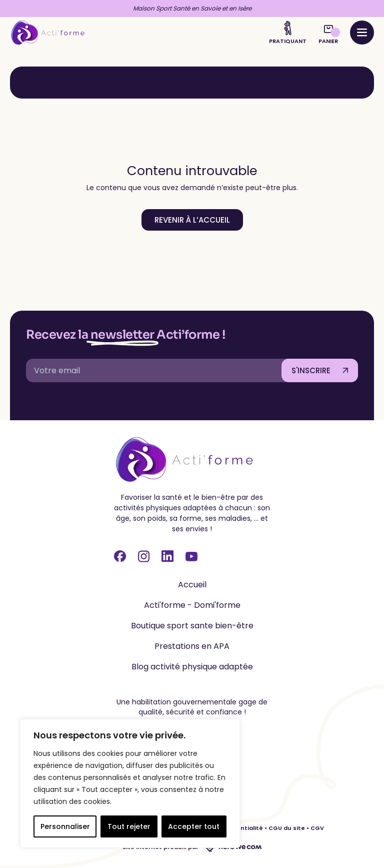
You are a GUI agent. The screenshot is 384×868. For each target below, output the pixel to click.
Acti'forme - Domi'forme (192, 605)
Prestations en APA (192, 646)
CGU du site (287, 828)
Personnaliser (65, 826)
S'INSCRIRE (311, 370)
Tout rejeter (129, 826)
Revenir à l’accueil (192, 220)
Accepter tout (194, 826)
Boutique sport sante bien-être (192, 626)
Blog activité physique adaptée (192, 667)
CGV (317, 828)
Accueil (192, 585)
